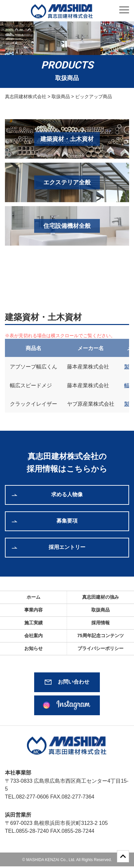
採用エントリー (67, 547)
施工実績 (33, 623)
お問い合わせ (74, 682)
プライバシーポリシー (100, 648)
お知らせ (33, 648)
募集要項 (67, 521)
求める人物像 (67, 494)
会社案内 (33, 636)
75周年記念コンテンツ (100, 636)
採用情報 (100, 623)
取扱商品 (100, 610)
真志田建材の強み (100, 597)
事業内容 (33, 610)
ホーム (33, 597)
